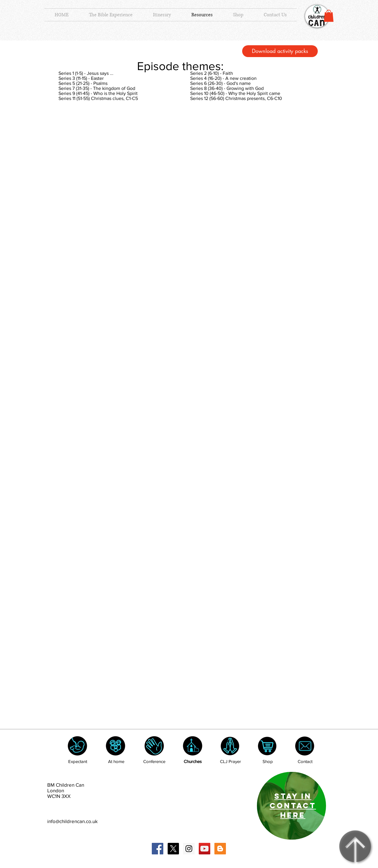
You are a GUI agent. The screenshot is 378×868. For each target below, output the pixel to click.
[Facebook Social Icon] (158, 849)
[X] (173, 849)
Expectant (78, 761)
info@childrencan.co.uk (72, 821)
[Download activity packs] (280, 51)
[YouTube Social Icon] (205, 849)
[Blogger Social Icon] (220, 849)
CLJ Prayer (230, 761)
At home (116, 761)
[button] (329, 16)
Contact (305, 761)
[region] (291, 806)
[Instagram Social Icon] (189, 849)
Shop (268, 761)
